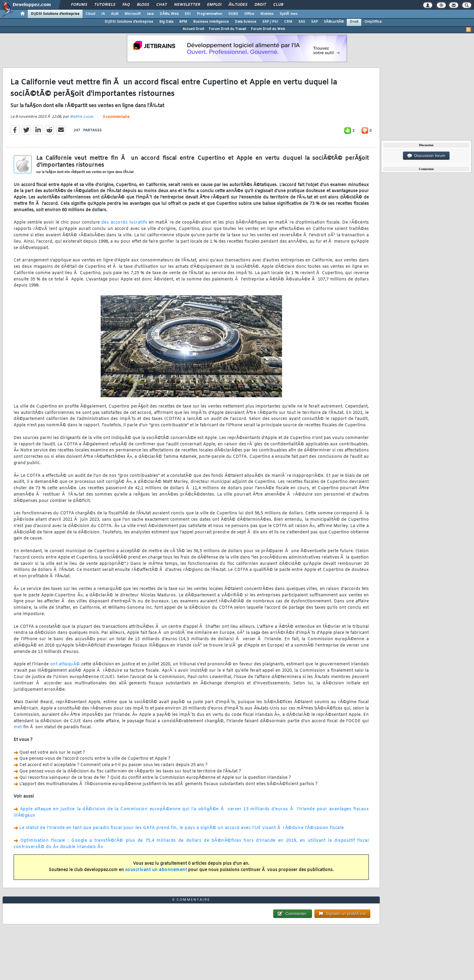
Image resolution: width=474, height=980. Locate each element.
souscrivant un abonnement (156, 870)
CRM (288, 22)
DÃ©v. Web (169, 14)
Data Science (246, 22)
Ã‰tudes (238, 5)
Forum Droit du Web (268, 29)
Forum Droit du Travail (227, 29)
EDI (188, 14)
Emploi (214, 5)
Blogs (143, 5)
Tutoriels (105, 5)
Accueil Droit (193, 29)
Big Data (166, 22)
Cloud (90, 14)
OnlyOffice (373, 22)
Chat (162, 5)
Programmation (209, 14)
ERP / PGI (270, 22)
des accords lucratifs (124, 223)
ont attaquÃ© (65, 664)
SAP (314, 22)
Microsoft (133, 14)
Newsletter (187, 5)
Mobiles (267, 14)
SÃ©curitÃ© (334, 22)
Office (249, 14)
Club (278, 5)
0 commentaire (116, 117)
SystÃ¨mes (289, 14)
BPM (183, 22)
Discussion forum (426, 156)
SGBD (233, 14)
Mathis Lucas (82, 117)
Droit (260, 5)
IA (103, 14)
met (18, 727)
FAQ (126, 5)
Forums (79, 5)
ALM (115, 14)
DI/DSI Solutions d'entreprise (55, 14)
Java (150, 14)
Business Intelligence (211, 22)
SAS (302, 22)
